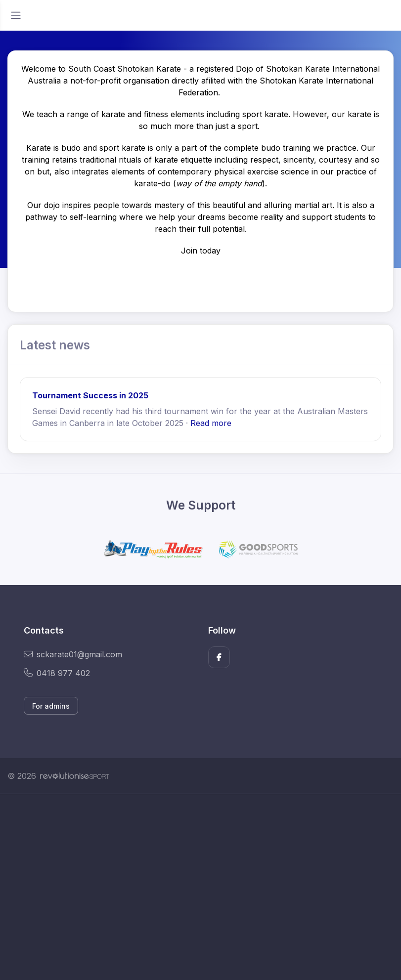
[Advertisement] (200, 887)
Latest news (55, 345)
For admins (51, 706)
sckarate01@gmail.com (73, 654)
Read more (211, 423)
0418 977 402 (57, 673)
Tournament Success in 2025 (90, 395)
